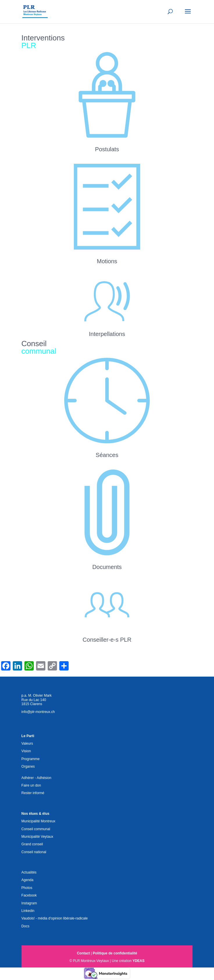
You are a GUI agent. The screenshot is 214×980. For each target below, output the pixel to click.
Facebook (29, 895)
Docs (25, 926)
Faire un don (31, 785)
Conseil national (34, 852)
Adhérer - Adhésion (36, 778)
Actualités (29, 872)
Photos (27, 888)
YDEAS (139, 961)
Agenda (27, 880)
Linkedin (28, 911)
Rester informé (33, 793)
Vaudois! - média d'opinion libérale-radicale (55, 918)
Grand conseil (32, 844)
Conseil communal (36, 829)
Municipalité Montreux (39, 821)
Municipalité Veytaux (37, 837)
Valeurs (27, 744)
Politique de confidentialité (115, 953)
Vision (26, 751)
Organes (28, 766)
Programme (31, 759)
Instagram (29, 903)
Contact (83, 953)
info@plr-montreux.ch (38, 712)
